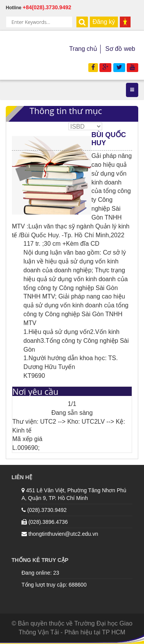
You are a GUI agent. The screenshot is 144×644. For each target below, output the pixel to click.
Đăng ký (104, 22)
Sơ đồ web (120, 49)
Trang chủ (83, 49)
